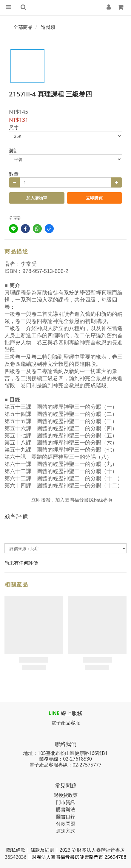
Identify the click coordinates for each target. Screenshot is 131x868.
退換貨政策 (66, 795)
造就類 (48, 27)
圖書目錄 (66, 817)
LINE (54, 713)
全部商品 (23, 27)
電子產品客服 (66, 723)
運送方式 (66, 831)
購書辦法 (66, 809)
